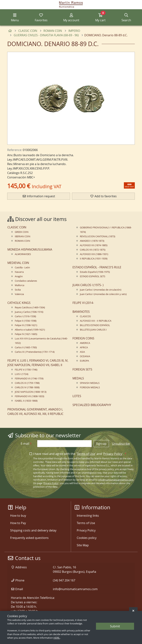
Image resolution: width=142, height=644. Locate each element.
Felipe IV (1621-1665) (26, 334)
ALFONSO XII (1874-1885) (94, 245)
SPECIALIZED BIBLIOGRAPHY (92, 405)
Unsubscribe (121, 444)
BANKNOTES (81, 312)
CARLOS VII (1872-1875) (93, 250)
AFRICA (84, 347)
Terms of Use (86, 454)
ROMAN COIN (22, 241)
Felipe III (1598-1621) (26, 325)
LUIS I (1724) (22, 374)
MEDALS (78, 378)
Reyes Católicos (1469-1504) (30, 307)
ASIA (82, 352)
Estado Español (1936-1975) (95, 272)
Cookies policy (87, 538)
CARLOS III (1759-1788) (27, 383)
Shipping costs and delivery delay (33, 530)
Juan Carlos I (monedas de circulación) (101, 290)
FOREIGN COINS (83, 338)
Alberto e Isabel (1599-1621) (30, 330)
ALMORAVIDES (23, 254)
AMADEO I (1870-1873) (92, 241)
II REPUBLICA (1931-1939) (94, 259)
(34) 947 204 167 (64, 580)
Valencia (19, 294)
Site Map (83, 545)
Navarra (19, 272)
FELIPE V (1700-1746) (26, 370)
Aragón (19, 276)
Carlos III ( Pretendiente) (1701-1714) (35, 352)
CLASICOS (85, 316)
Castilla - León (22, 268)
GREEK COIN (22, 232)
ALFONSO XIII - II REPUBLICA (96, 321)
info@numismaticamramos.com (116, 480)
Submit (115, 626)
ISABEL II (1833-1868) (26, 401)
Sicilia (18, 290)
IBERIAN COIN (23, 236)
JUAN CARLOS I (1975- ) (88, 285)
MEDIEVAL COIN (18, 263)
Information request (39, 196)
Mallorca (20, 285)
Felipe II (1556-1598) (26, 321)
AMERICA (85, 343)
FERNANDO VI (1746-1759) (29, 379)
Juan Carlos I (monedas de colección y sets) (103, 294)
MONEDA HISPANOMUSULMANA (30, 249)
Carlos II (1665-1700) (26, 347)
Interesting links (88, 516)
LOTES (77, 396)
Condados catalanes (26, 281)
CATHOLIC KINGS (19, 303)
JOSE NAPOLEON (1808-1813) (31, 392)
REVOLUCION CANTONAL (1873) (98, 236)
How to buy (18, 516)
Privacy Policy (113, 454)
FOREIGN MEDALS (90, 387)
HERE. (57, 638)
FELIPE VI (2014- (83, 303)
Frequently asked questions (29, 538)
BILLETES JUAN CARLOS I (93, 330)
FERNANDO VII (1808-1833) (29, 396)
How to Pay (18, 523)
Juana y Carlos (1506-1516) (29, 312)
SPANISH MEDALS (90, 383)
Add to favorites (103, 196)
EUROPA (84, 361)
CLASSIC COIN (17, 227)
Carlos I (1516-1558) (25, 316)
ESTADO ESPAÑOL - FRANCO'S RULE (97, 267)
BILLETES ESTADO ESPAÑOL (95, 325)
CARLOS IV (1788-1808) (27, 387)
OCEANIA (85, 356)
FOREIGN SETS (82, 369)
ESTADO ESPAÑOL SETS (93, 276)
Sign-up (101, 444)
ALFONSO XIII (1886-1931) (94, 254)
